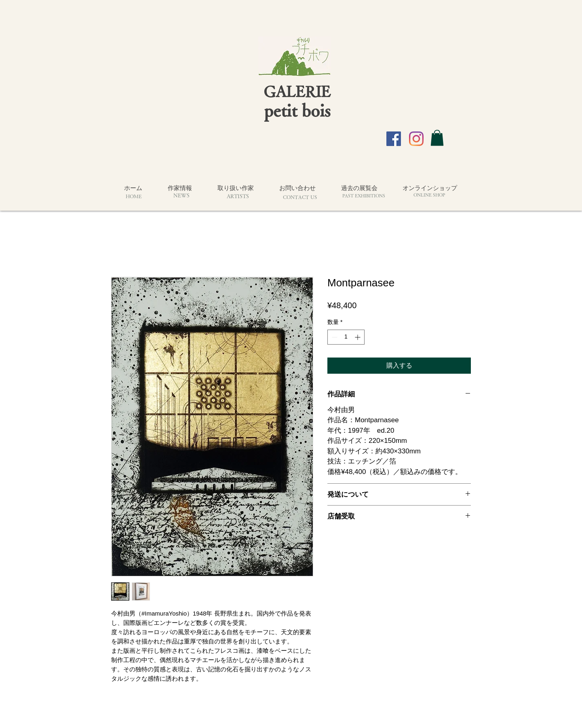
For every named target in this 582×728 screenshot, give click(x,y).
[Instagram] (416, 139)
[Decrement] (334, 337)
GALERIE (297, 91)
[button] (437, 138)
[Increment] (358, 337)
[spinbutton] (346, 337)
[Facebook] (394, 139)
